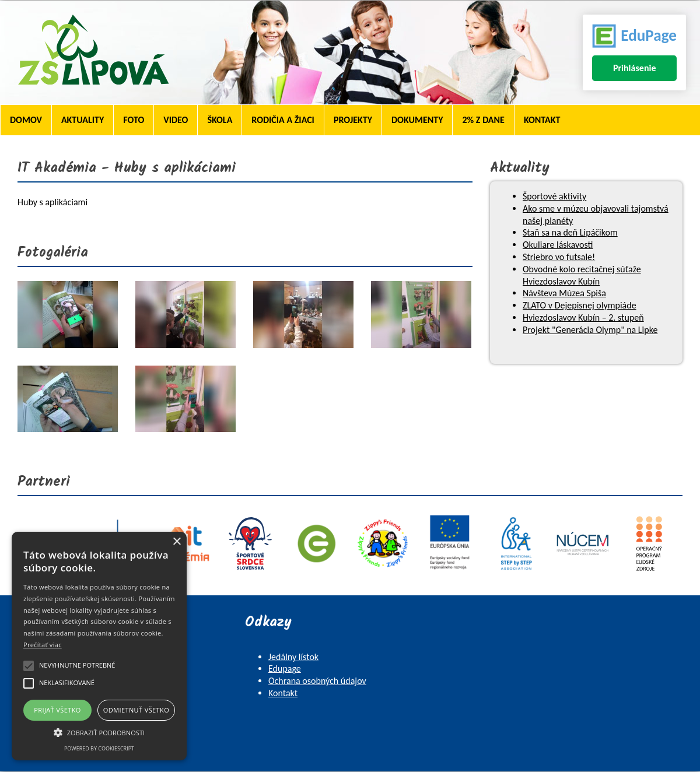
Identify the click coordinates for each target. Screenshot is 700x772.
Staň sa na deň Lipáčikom (570, 232)
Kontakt (542, 120)
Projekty (353, 120)
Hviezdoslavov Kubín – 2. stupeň (583, 317)
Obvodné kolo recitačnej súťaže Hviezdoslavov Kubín (582, 275)
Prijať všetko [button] (57, 710)
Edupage (285, 669)
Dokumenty (417, 120)
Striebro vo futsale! (559, 257)
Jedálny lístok (293, 657)
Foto (134, 120)
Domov (26, 120)
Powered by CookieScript (99, 748)
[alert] (99, 646)
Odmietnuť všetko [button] (136, 710)
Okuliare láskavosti (558, 245)
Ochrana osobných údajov (317, 681)
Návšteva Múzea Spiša (564, 293)
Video (176, 120)
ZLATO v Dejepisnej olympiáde (580, 305)
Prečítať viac (43, 645)
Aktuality (83, 120)
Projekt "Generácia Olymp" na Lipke (590, 330)
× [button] (176, 542)
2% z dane (483, 120)
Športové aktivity (554, 196)
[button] (99, 732)
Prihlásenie (635, 68)
